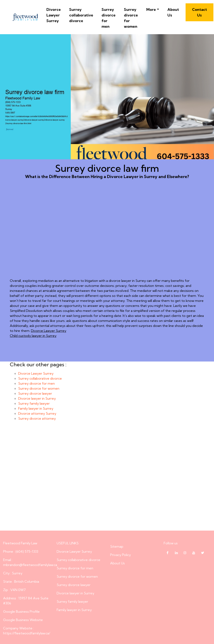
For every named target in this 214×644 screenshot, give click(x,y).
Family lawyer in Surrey (36, 408)
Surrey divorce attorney (37, 418)
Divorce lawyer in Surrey (37, 398)
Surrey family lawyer (34, 403)
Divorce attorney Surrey (37, 413)
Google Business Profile (21, 611)
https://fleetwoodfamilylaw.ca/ (27, 633)
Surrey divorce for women (131, 18)
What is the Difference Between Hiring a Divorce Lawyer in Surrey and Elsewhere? (107, 235)
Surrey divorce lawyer (35, 393)
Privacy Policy (120, 555)
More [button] (151, 9)
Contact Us (199, 12)
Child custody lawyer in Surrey (33, 336)
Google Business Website (23, 620)
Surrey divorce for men (109, 18)
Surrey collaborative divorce (81, 15)
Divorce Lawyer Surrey (54, 15)
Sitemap (117, 546)
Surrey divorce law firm (107, 479)
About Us (173, 12)
